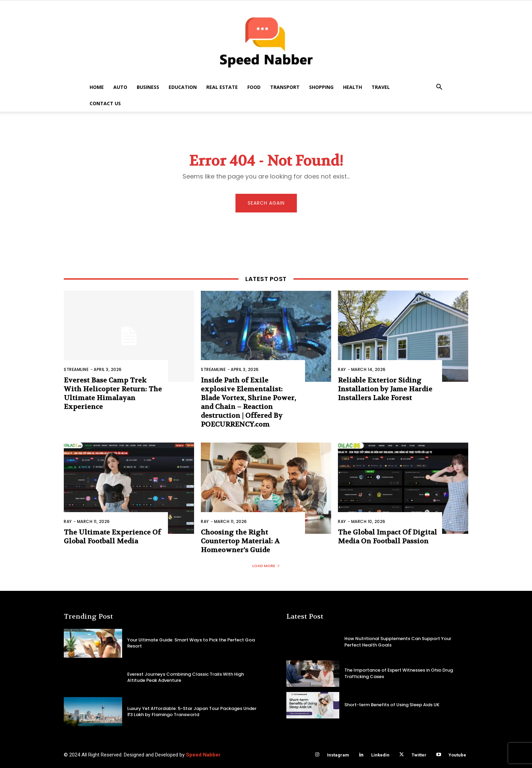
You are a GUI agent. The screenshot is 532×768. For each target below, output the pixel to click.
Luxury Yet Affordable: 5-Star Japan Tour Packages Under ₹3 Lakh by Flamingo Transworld (192, 711)
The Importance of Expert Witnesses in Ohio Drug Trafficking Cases (399, 673)
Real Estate (222, 87)
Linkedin (380, 755)
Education (183, 87)
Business (148, 87)
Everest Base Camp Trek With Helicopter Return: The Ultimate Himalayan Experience (113, 394)
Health (353, 87)
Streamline (76, 369)
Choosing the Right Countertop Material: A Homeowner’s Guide (240, 541)
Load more (266, 566)
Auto (120, 87)
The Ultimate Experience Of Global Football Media (112, 537)
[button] (439, 88)
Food (254, 87)
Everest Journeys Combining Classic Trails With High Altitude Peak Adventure (186, 677)
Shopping (321, 87)
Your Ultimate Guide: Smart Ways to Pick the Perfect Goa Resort (191, 643)
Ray (342, 369)
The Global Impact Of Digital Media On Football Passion (387, 537)
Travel (381, 87)
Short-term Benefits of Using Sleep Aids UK (392, 705)
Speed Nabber (203, 755)
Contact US (105, 103)
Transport (285, 87)
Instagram (338, 755)
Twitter (419, 755)
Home (97, 87)
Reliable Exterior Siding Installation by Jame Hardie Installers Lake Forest (385, 389)
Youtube (457, 755)
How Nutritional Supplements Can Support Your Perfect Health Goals (398, 642)
